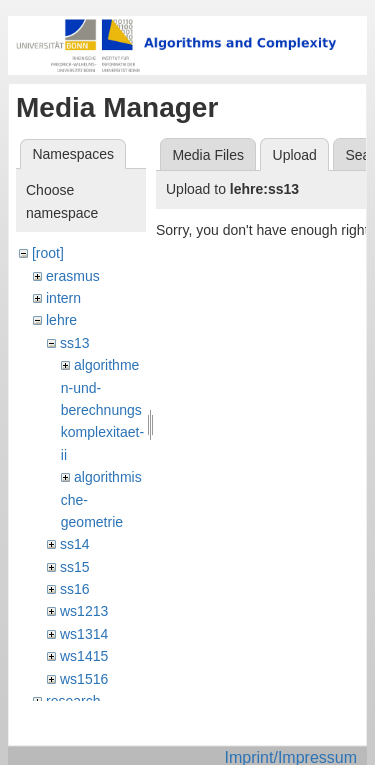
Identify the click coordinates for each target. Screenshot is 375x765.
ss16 (75, 589)
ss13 (75, 343)
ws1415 (84, 656)
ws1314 (84, 634)
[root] (48, 253)
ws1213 (84, 611)
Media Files (208, 155)
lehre (61, 320)
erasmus (73, 276)
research (73, 701)
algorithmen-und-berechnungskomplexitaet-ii (102, 410)
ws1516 (84, 679)
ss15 (75, 567)
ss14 (75, 544)
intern (63, 298)
